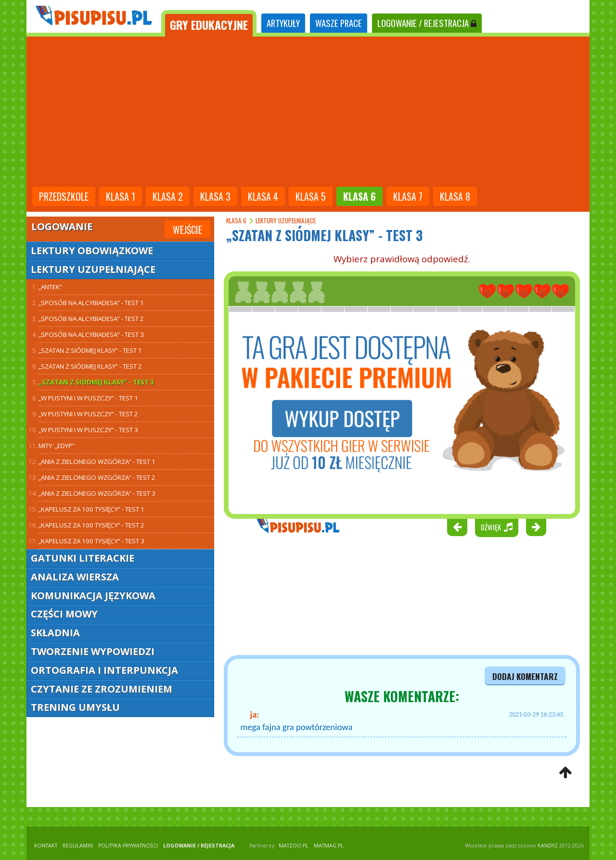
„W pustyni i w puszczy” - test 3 (88, 430)
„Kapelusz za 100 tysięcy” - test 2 (91, 525)
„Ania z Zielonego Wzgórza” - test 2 (97, 477)
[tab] (209, 23)
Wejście (187, 230)
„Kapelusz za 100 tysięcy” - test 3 (91, 541)
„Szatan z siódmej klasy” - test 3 (96, 382)
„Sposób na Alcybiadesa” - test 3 (91, 334)
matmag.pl (329, 846)
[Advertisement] (308, 113)
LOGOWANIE (427, 23)
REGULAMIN (78, 846)
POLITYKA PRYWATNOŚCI (128, 846)
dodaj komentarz (525, 676)
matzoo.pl (294, 846)
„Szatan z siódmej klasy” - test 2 (90, 366)
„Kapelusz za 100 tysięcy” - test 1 (91, 509)
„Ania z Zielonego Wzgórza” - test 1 (97, 462)
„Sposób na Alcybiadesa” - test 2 (91, 319)
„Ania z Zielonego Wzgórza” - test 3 (97, 493)
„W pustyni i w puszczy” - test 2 (88, 414)
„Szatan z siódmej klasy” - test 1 (90, 350)
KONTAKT (46, 846)
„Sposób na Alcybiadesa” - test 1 (91, 303)
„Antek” (50, 287)
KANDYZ (548, 846)
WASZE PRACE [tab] (339, 23)
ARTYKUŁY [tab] (283, 23)
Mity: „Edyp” (57, 446)
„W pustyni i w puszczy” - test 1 (88, 398)
